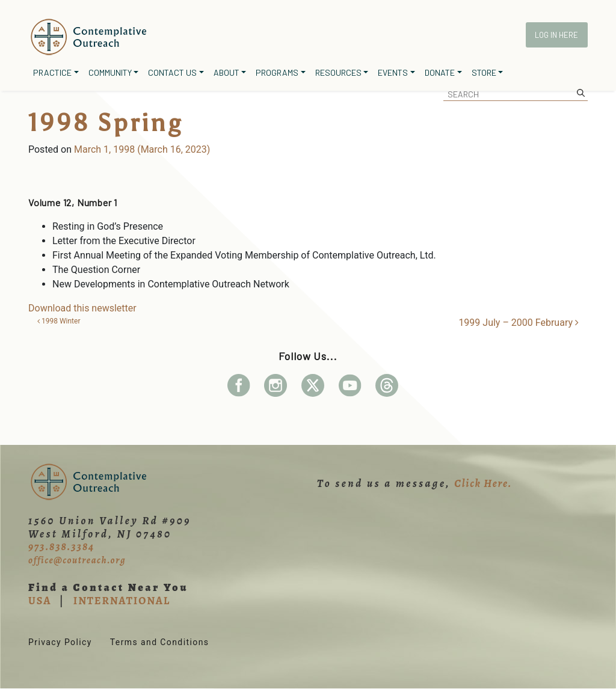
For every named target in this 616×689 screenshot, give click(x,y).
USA (40, 601)
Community (110, 72)
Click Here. (483, 483)
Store (484, 72)
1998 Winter (59, 321)
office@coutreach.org (77, 560)
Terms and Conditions (160, 642)
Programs (277, 72)
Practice (52, 72)
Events (393, 72)
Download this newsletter (82, 308)
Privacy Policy (60, 642)
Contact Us (172, 72)
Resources (338, 72)
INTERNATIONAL (122, 601)
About (226, 72)
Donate (440, 72)
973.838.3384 (61, 547)
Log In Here (556, 35)
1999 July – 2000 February (519, 323)
